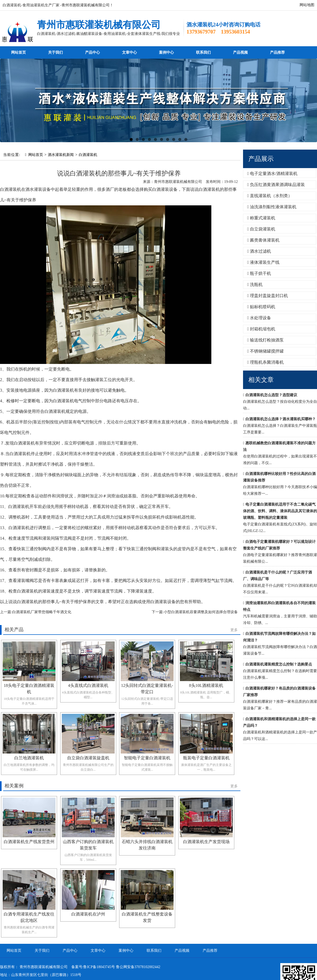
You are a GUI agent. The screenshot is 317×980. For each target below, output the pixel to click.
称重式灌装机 (261, 218)
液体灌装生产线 (263, 262)
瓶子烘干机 (259, 273)
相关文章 (261, 380)
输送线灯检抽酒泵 (265, 340)
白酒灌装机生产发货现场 (206, 842)
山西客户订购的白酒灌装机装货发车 (88, 845)
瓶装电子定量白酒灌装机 (206, 758)
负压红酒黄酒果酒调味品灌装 (276, 185)
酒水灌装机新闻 (61, 155)
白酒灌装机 (88, 155)
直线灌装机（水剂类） (270, 196)
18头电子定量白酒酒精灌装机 (29, 689)
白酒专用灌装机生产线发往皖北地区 (29, 917)
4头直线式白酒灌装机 (88, 685)
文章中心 (129, 52)
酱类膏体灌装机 (263, 240)
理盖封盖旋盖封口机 (268, 296)
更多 (234, 630)
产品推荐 (277, 52)
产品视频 (240, 52)
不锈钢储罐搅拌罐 (265, 351)
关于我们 (55, 52)
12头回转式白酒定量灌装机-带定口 (147, 689)
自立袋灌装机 (261, 229)
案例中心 (166, 52)
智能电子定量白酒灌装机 (147, 758)
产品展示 (261, 159)
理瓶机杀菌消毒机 (265, 362)
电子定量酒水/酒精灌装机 (272, 174)
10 (186, 139)
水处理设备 (259, 318)
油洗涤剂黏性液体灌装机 (272, 207)
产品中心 (92, 52)
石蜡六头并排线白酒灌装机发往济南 (147, 845)
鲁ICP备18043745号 (99, 967)
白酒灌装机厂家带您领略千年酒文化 (42, 612)
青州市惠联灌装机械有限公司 (99, 25)
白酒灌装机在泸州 (88, 914)
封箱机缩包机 (261, 329)
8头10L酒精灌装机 (206, 685)
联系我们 (203, 52)
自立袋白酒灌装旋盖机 (88, 758)
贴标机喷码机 (261, 307)
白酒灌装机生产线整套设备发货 (147, 917)
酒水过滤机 (259, 251)
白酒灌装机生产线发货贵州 (29, 842)
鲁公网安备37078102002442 (138, 967)
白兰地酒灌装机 (29, 758)
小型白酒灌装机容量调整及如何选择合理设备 (201, 612)
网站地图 (307, 5)
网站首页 (18, 52)
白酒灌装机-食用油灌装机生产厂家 (31, 5)
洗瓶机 (255, 285)
